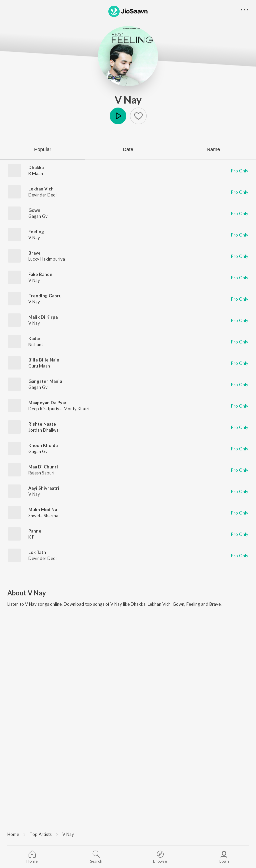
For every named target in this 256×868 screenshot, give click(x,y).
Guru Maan (39, 366)
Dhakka (36, 167)
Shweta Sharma (43, 516)
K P (31, 537)
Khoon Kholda (43, 445)
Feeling (36, 232)
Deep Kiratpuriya (45, 409)
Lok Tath (37, 552)
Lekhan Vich (41, 189)
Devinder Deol (42, 195)
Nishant (36, 344)
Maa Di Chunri (43, 467)
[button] (138, 116)
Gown (34, 210)
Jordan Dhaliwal (44, 430)
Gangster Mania (45, 381)
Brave (34, 253)
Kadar (34, 338)
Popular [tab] (43, 149)
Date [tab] (128, 149)
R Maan (36, 173)
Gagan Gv (38, 216)
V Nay (128, 100)
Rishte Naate (42, 424)
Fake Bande (40, 274)
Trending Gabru (45, 296)
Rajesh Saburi (41, 473)
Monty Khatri (76, 409)
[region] (128, 834)
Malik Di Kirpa (43, 317)
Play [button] (118, 116)
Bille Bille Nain (44, 360)
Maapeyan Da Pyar (47, 403)
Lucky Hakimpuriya (47, 259)
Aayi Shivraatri (44, 488)
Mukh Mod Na (43, 510)
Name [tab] (213, 149)
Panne (35, 531)
